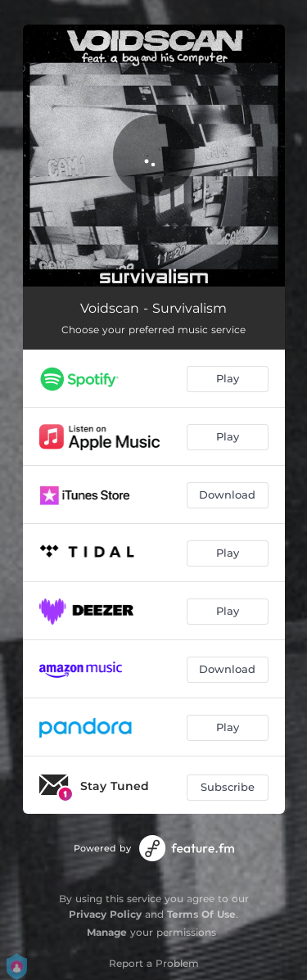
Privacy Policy (105, 914)
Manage (107, 932)
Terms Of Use (201, 914)
